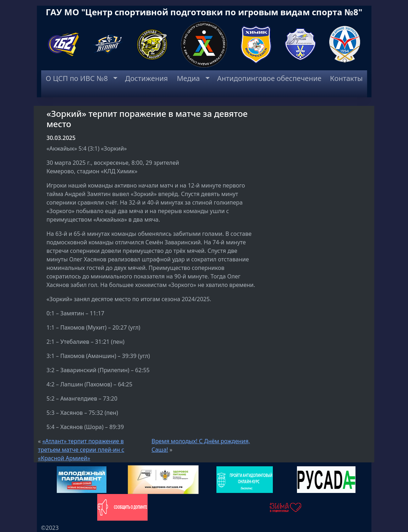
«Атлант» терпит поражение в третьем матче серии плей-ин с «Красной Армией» (81, 450)
